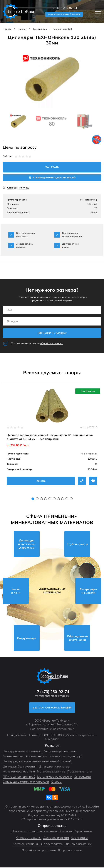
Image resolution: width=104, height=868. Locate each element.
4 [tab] (46, 499)
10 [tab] (71, 499)
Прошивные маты (80, 772)
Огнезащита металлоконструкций (26, 782)
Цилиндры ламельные (54, 767)
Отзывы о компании (78, 845)
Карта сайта (79, 838)
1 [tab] (33, 499)
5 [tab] (50, 499)
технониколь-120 (63, 29)
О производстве (52, 845)
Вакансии (65, 832)
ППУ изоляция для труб (19, 777)
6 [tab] (54, 499)
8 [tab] (63, 499)
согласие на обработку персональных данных (49, 811)
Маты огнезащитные (51, 772)
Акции (42, 757)
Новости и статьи (23, 832)
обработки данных (52, 344)
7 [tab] (58, 499)
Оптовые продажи (29, 838)
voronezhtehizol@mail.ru (52, 696)
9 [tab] (67, 499)
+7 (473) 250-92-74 (64, 8)
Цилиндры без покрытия (20, 767)
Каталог (22, 29)
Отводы (56, 782)
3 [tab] (41, 499)
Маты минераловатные (60, 752)
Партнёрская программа (39, 851)
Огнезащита (82, 777)
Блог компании (47, 832)
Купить (41, 481)
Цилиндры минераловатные (22, 752)
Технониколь (40, 29)
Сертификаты (83, 832)
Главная (7, 29)
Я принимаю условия (37, 344)
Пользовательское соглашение (52, 729)
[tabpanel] (52, 437)
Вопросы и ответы (70, 851)
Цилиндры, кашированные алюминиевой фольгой (37, 762)
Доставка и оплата (56, 838)
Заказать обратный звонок (64, 14)
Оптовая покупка (18, 188)
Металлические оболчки (19, 757)
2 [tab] (37, 499)
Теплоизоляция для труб (66, 757)
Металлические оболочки (54, 777)
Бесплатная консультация (52, 708)
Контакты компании (26, 845)
